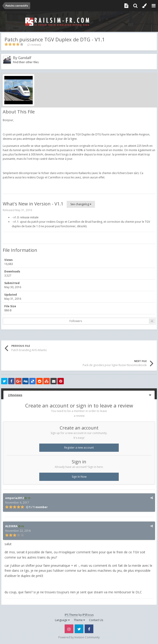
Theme (79, 620)
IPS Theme (71, 615)
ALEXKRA (11, 526)
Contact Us (96, 620)
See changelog (81, 204)
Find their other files (26, 62)
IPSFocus (88, 615)
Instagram (69, 629)
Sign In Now (79, 477)
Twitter (79, 629)
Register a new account (79, 448)
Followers (76, 321)
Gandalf (25, 58)
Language (62, 620)
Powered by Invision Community (79, 637)
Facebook (89, 629)
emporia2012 (15, 498)
